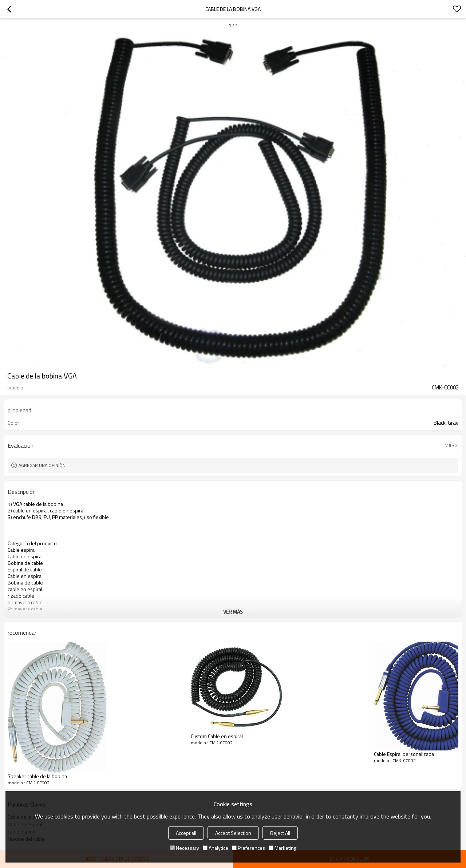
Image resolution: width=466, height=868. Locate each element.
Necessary (185, 848)
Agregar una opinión (42, 465)
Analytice (216, 848)
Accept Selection (233, 833)
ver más (233, 612)
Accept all (186, 833)
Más (449, 445)
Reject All (280, 833)
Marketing (283, 848)
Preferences (248, 848)
